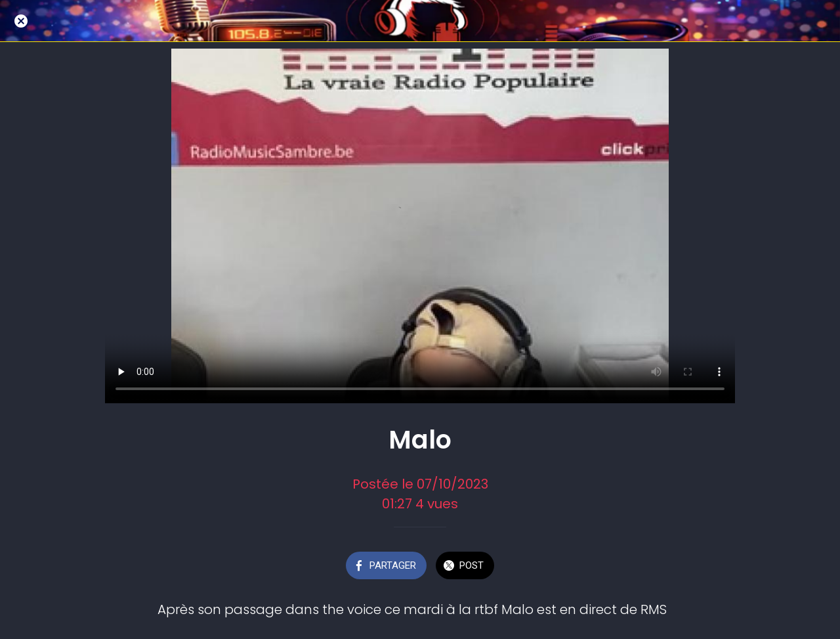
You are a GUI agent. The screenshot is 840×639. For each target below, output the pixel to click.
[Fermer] (21, 21)
